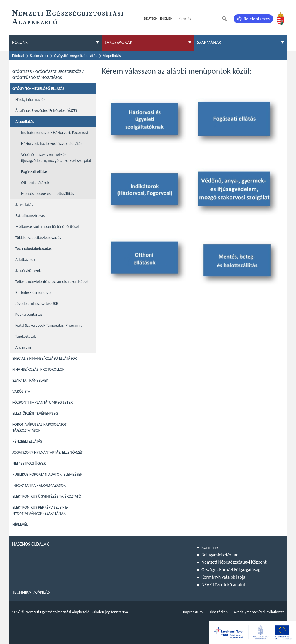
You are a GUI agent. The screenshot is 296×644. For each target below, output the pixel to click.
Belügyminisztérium (220, 555)
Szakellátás (24, 205)
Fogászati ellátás (34, 172)
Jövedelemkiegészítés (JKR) (37, 303)
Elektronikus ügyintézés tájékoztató (47, 496)
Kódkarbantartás (29, 314)
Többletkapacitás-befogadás (38, 238)
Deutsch (151, 19)
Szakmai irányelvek (30, 380)
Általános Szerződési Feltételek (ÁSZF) (46, 111)
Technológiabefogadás (34, 249)
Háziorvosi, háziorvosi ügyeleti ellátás (52, 144)
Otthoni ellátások (35, 183)
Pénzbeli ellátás (27, 441)
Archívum (23, 347)
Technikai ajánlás (31, 592)
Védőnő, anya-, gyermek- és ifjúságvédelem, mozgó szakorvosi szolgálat (56, 158)
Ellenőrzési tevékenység (35, 413)
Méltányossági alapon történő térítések (48, 227)
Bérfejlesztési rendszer (34, 293)
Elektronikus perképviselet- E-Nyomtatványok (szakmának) (40, 510)
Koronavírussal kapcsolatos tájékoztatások (40, 427)
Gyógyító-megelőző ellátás (76, 56)
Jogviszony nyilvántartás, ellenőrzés (48, 452)
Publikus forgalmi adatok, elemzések (47, 474)
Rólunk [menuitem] (20, 42)
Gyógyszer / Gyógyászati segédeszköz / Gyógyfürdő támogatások (48, 75)
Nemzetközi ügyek (29, 463)
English (166, 19)
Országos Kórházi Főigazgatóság (231, 570)
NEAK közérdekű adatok (224, 585)
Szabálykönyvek (28, 271)
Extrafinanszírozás (30, 216)
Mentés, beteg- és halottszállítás (47, 194)
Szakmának (39, 56)
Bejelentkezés (257, 19)
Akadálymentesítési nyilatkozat (259, 612)
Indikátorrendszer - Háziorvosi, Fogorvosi (54, 133)
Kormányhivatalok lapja (223, 577)
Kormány (210, 547)
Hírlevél (20, 524)
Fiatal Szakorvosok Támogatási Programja (49, 325)
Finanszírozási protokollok (38, 369)
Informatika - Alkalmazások (39, 485)
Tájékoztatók (26, 336)
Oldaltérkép (218, 612)
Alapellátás (112, 56)
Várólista (21, 391)
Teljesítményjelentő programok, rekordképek (52, 282)
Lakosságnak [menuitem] (119, 42)
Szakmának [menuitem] (209, 42)
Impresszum (193, 612)
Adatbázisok (25, 260)
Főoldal (18, 56)
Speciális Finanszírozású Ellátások (45, 358)
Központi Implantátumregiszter (42, 402)
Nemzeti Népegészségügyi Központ (234, 562)
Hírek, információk (30, 100)
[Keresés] (225, 19)
